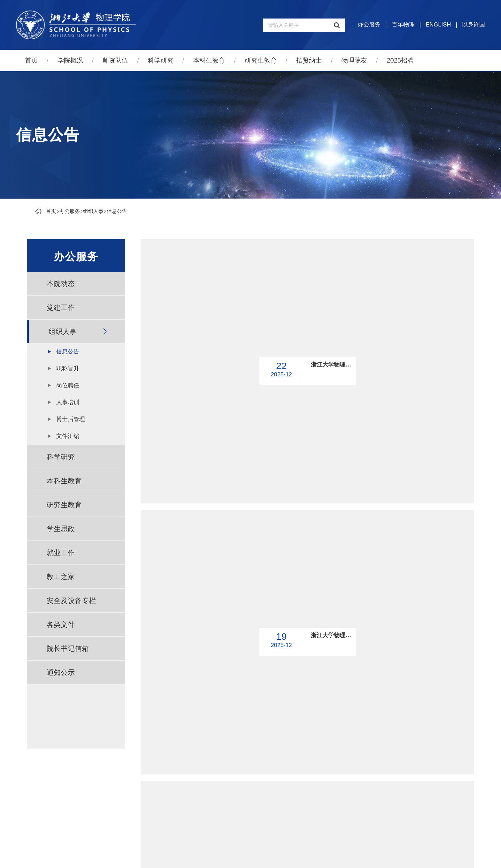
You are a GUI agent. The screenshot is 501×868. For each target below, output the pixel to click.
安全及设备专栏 (71, 601)
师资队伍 (115, 60)
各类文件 (61, 625)
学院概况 (70, 60)
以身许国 (474, 25)
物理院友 (354, 60)
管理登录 (290, 857)
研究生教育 (261, 60)
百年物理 (403, 25)
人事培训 (68, 402)
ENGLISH (438, 25)
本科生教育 (209, 60)
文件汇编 (68, 436)
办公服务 (369, 25)
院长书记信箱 (68, 649)
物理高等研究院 (415, 801)
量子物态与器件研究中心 (425, 816)
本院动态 (61, 284)
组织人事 (93, 211)
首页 (31, 60)
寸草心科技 (263, 857)
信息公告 (117, 211)
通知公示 (61, 672)
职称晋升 (68, 368)
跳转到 (391, 749)
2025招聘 (401, 60)
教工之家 (61, 577)
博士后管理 (71, 419)
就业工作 (61, 553)
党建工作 (61, 308)
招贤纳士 (309, 60)
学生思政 (61, 529)
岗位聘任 (68, 385)
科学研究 (161, 60)
